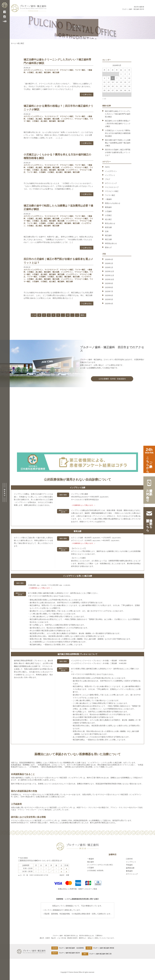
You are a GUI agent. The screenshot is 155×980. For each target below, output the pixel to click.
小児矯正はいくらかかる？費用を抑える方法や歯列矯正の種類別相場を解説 (118, 133)
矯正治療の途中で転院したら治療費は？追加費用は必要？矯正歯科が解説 (118, 143)
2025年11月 (110, 275)
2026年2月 (109, 263)
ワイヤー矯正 (80, 70)
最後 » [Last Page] (83, 315)
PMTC (107, 167)
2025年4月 (109, 304)
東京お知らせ (110, 223)
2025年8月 (109, 287)
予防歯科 (129, 865)
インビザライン (37, 70)
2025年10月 (110, 279)
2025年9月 (109, 283)
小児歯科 (42, 172)
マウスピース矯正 (67, 70)
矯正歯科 (47, 72)
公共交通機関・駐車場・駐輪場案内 (112, 379)
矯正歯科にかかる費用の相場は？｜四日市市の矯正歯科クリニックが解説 (118, 124)
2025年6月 (109, 295)
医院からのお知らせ (113, 203)
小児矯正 (30, 72)
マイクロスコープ (51, 70)
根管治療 (108, 227)
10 (68, 315)
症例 (107, 231)
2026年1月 (109, 267)
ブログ (108, 179)
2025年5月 (109, 299)
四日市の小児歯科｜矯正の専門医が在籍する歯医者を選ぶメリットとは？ (118, 152)
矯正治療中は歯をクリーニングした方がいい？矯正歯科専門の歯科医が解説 (118, 114)
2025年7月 (109, 291)
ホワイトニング (111, 183)
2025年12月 (110, 271)
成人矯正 (39, 72)
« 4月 (104, 99)
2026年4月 (109, 259)
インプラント (110, 175)
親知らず (108, 247)
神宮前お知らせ (111, 243)
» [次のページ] (77, 315)
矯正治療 (56, 72)
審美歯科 (108, 207)
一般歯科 (108, 199)
